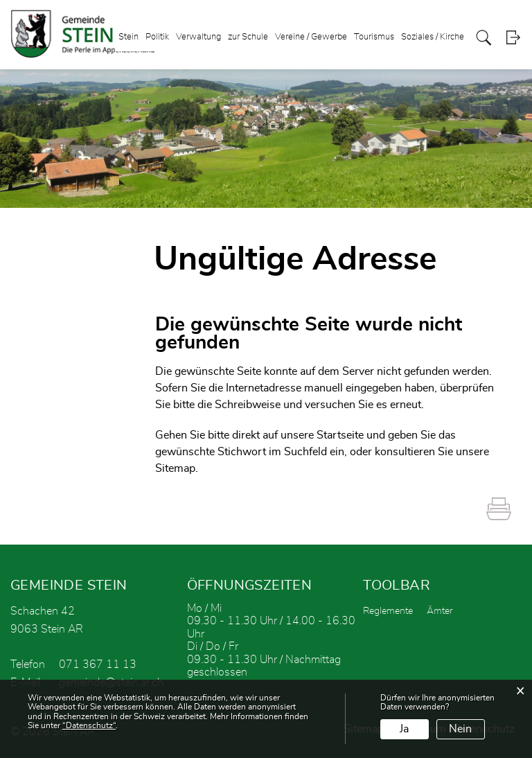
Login (513, 38)
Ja (404, 729)
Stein (128, 37)
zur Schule (248, 37)
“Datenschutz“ (89, 725)
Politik (157, 37)
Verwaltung (198, 37)
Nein (460, 729)
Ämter (440, 611)
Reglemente (388, 611)
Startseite (340, 435)
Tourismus (374, 37)
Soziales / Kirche (433, 37)
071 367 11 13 (98, 664)
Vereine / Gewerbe (311, 37)
